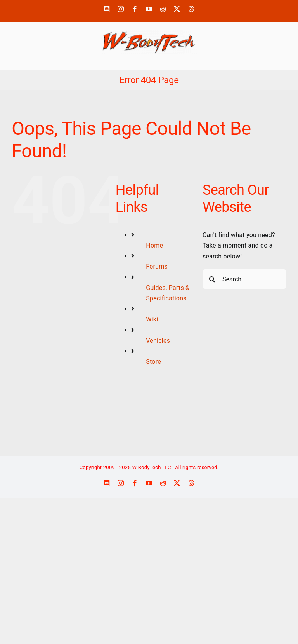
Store (153, 362)
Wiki (152, 319)
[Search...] (244, 279)
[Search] (212, 279)
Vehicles (158, 341)
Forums (157, 266)
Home (154, 245)
